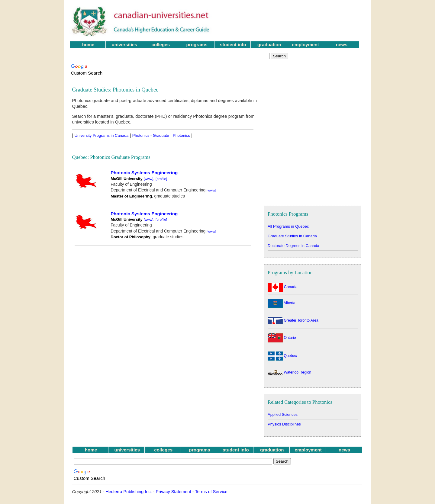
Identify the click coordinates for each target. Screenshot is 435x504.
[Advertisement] (293, 21)
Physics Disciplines (284, 424)
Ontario (282, 338)
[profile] (161, 179)
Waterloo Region (289, 372)
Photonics (181, 135)
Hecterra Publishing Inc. (129, 492)
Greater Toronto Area (293, 320)
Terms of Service (211, 492)
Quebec (282, 356)
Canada (283, 287)
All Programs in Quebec (288, 226)
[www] (149, 179)
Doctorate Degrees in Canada (293, 246)
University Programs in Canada (102, 135)
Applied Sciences (283, 414)
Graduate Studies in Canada (292, 236)
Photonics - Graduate (151, 135)
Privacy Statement (173, 492)
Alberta (282, 303)
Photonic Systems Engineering (144, 173)
